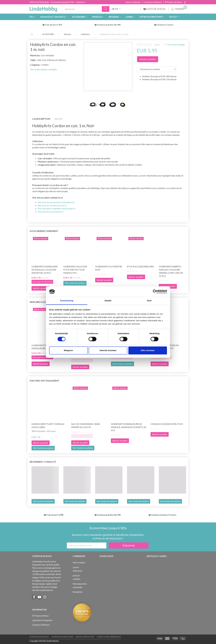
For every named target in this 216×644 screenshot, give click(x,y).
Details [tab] (108, 301)
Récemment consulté (43, 462)
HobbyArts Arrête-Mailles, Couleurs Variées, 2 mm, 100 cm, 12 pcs (171, 271)
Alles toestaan (148, 350)
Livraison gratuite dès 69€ (109, 25)
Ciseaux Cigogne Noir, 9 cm (167, 424)
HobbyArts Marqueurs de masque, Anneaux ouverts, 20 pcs (128, 427)
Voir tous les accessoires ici (51, 212)
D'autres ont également (44, 381)
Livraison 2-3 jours (165, 25)
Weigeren (68, 350)
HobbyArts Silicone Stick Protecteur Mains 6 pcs (75, 270)
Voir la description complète (43, 69)
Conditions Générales (109, 637)
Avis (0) (58, 119)
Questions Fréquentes (42, 620)
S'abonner (129, 545)
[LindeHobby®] (43, 8)
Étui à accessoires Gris (140, 266)
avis (157, 44)
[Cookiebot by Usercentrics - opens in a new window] (155, 292)
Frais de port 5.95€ (54, 25)
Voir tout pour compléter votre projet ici (57, 208)
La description (41, 119)
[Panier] (179, 9)
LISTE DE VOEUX (155, 9)
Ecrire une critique (176, 44)
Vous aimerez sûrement (44, 231)
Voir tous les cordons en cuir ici (52, 205)
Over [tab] (149, 301)
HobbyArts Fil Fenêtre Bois (109, 268)
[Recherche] (106, 9)
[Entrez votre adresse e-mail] (87, 545)
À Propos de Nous (173, 2)
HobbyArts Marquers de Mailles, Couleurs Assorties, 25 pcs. (45, 270)
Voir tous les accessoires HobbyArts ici (56, 202)
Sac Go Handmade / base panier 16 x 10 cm (86, 425)
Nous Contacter (133, 2)
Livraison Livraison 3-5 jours (164, 515)
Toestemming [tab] (67, 301)
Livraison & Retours (153, 2)
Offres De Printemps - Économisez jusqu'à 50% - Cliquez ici (57, 2)
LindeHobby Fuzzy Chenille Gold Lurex (48, 425)
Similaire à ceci (38, 302)
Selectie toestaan (108, 350)
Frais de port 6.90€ (55, 515)
